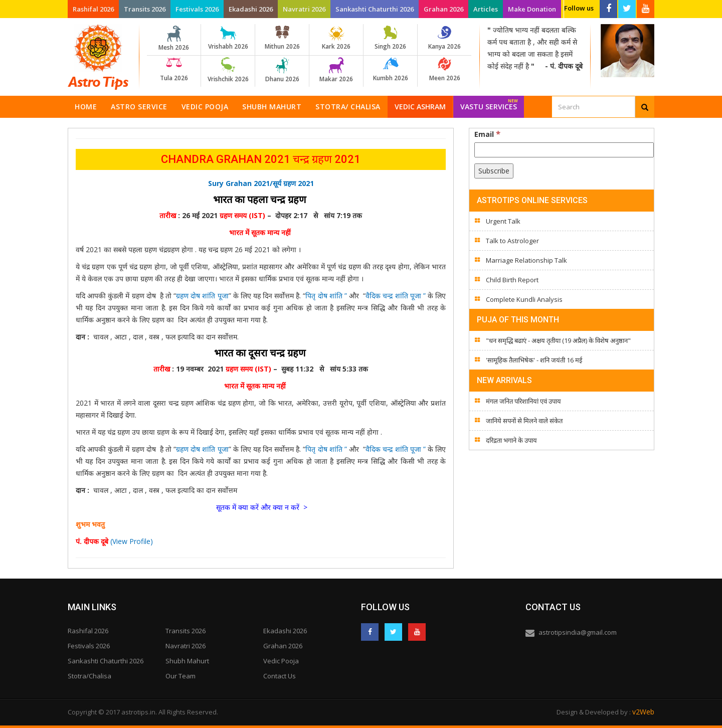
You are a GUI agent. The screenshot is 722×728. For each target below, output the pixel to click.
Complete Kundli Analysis (524, 299)
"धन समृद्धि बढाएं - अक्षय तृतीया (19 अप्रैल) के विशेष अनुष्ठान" (558, 340)
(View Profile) (132, 541)
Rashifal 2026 (93, 9)
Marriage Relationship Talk (526, 260)
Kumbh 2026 (390, 70)
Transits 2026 (145, 9)
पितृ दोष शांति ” (327, 296)
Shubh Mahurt (272, 107)
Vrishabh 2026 (228, 38)
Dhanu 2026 (282, 70)
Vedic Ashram (420, 107)
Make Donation (532, 9)
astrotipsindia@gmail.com (578, 632)
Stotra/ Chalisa (348, 107)
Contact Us (280, 676)
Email (487, 134)
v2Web (643, 712)
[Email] (564, 150)
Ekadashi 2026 (251, 9)
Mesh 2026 (174, 39)
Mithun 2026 (282, 38)
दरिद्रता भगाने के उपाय (511, 440)
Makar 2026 (336, 70)
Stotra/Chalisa (89, 676)
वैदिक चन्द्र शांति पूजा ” (397, 296)
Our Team (180, 676)
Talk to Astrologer (512, 241)
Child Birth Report (512, 280)
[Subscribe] (494, 171)
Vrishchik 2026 (228, 70)
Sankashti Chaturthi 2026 (375, 9)
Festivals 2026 (197, 9)
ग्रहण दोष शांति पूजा (202, 296)
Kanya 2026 (444, 38)
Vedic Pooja (205, 107)
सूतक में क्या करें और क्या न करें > (262, 507)
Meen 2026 (444, 70)
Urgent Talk (503, 221)
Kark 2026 (336, 38)
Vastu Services (489, 104)
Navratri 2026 (304, 9)
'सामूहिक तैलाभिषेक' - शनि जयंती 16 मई (534, 360)
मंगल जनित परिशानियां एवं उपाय (523, 401)
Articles (486, 9)
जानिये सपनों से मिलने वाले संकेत (524, 421)
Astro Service (139, 107)
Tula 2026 (174, 70)
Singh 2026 (390, 38)
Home (86, 107)
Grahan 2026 (443, 9)
